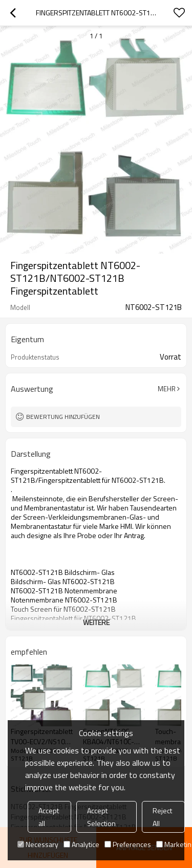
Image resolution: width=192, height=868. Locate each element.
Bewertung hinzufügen (63, 417)
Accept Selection (101, 817)
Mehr (167, 389)
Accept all (49, 817)
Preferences (128, 844)
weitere (96, 622)
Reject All (162, 817)
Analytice (81, 844)
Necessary (38, 844)
